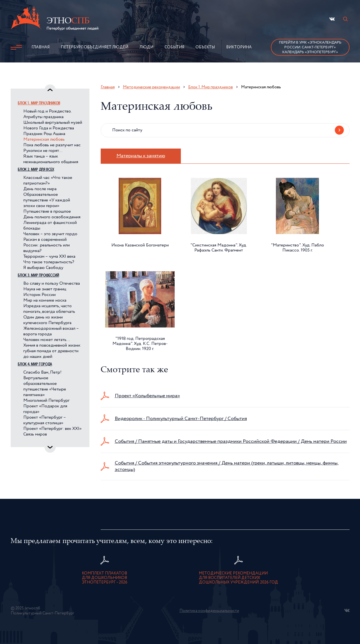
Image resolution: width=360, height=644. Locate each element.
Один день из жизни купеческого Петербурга (47, 320)
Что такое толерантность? (49, 262)
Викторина (239, 47)
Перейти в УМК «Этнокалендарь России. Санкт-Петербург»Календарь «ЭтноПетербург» (310, 47)
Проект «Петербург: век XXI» (52, 429)
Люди (146, 47)
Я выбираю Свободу (43, 268)
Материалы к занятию (141, 156)
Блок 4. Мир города (35, 364)
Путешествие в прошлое (47, 212)
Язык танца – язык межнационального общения (51, 159)
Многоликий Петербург (46, 401)
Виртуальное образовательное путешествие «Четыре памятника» (45, 387)
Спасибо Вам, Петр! (42, 373)
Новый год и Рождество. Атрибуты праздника (47, 114)
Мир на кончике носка (45, 300)
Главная (40, 47)
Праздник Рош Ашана (44, 134)
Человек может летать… (47, 340)
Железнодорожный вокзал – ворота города (51, 331)
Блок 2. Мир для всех (36, 170)
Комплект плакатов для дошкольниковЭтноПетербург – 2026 (105, 578)
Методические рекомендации (151, 87)
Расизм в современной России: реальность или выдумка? (47, 245)
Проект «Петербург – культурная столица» (45, 420)
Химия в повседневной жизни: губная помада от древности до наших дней (52, 351)
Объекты (205, 47)
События (174, 47)
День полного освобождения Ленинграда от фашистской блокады (52, 223)
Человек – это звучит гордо (50, 234)
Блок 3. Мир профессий (38, 276)
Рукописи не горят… (43, 151)
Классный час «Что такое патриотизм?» (48, 181)
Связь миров (35, 434)
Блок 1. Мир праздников (39, 103)
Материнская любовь (44, 140)
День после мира (40, 189)
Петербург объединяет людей (94, 47)
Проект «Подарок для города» (45, 409)
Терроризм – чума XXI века (49, 257)
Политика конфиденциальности (209, 611)
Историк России (40, 295)
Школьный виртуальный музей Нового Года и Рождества (53, 125)
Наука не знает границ (45, 289)
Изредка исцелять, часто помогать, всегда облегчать (49, 309)
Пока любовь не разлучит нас (52, 145)
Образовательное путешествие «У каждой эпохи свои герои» (47, 200)
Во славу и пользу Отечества (52, 284)
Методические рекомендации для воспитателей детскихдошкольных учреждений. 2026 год (238, 578)
